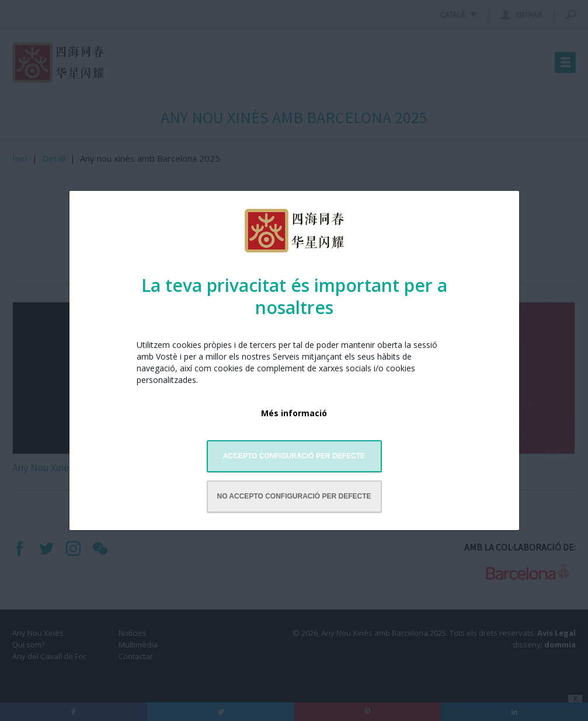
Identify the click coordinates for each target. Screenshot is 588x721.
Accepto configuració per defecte (294, 456)
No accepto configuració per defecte (294, 496)
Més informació (294, 413)
